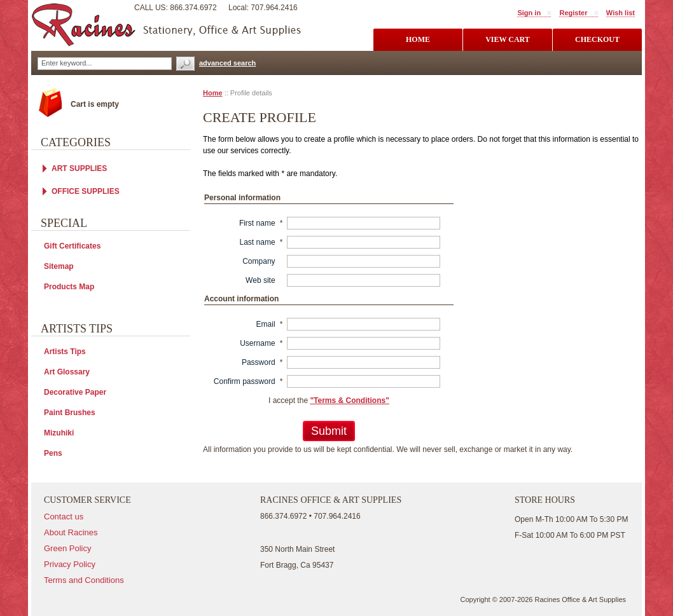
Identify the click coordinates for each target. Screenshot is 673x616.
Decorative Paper (75, 392)
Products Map (69, 287)
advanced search (227, 63)
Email (266, 324)
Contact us (64, 517)
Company (259, 261)
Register (573, 13)
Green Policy (67, 548)
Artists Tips (65, 352)
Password (259, 362)
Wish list (621, 13)
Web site (260, 280)
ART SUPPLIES (79, 168)
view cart (508, 39)
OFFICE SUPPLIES (86, 191)
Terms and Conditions (84, 580)
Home (213, 93)
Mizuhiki (59, 433)
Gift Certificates (72, 246)
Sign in (529, 13)
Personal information (242, 198)
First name (257, 223)
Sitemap (59, 266)
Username (257, 343)
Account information (241, 299)
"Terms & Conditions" (350, 400)
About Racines (71, 532)
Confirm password (245, 381)
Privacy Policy (70, 564)
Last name (258, 242)
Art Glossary (67, 372)
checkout (597, 39)
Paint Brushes (70, 413)
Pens (53, 453)
